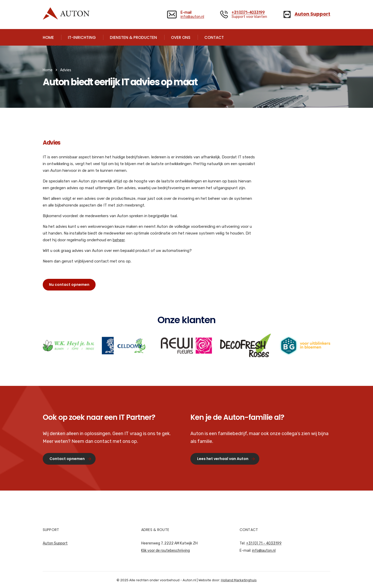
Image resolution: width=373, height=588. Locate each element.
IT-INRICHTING (82, 37)
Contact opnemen (70, 459)
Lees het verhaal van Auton (226, 459)
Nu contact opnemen (69, 285)
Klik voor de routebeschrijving (166, 551)
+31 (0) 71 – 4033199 (264, 543)
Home (48, 70)
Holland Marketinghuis (239, 580)
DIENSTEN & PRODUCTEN (133, 37)
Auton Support (55, 543)
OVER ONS (181, 37)
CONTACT (214, 37)
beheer (119, 240)
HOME (48, 37)
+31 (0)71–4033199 (248, 13)
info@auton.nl (192, 17)
